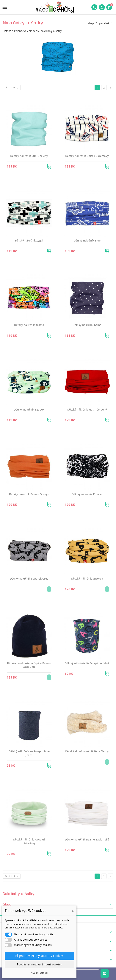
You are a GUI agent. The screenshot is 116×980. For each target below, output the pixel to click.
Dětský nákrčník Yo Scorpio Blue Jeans (29, 753)
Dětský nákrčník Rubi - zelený (29, 156)
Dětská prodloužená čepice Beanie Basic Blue (29, 665)
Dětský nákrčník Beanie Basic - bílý (87, 839)
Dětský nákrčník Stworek (87, 579)
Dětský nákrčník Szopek (29, 410)
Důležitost (12, 88)
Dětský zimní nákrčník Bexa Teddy (87, 751)
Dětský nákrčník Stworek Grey (29, 579)
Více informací (39, 973)
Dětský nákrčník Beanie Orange (29, 494)
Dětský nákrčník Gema (87, 325)
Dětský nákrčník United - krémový (87, 156)
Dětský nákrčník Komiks (87, 494)
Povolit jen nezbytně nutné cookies (39, 964)
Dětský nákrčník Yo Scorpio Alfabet (87, 663)
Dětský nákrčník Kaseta (29, 325)
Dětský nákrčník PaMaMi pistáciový (29, 841)
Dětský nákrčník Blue (87, 240)
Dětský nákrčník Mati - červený (87, 410)
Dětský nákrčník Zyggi (29, 240)
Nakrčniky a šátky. (19, 893)
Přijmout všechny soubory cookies (39, 956)
